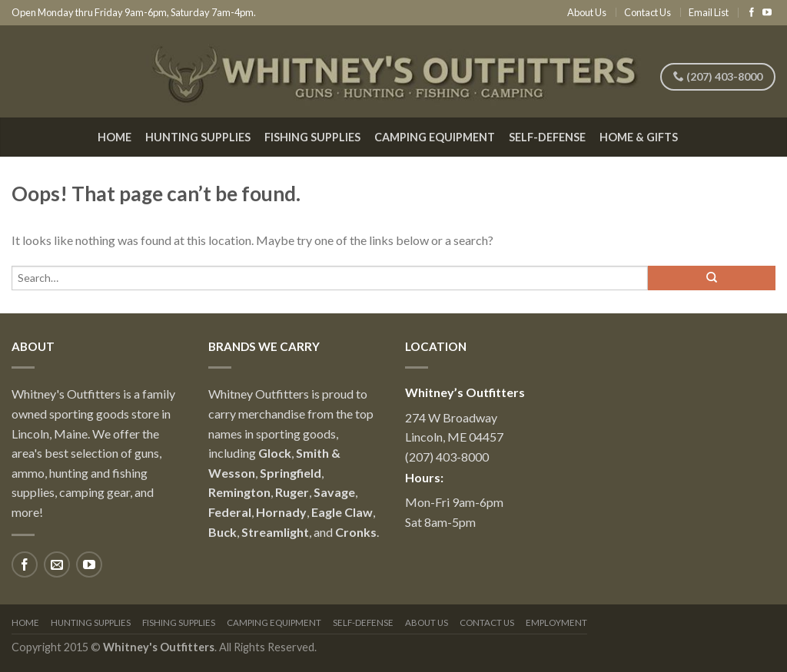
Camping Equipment (435, 137)
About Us (587, 12)
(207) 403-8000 (718, 76)
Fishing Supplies (312, 137)
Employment (556, 622)
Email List (709, 12)
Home (115, 137)
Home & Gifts (639, 137)
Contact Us (648, 12)
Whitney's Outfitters (159, 647)
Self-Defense (547, 137)
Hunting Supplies (198, 137)
